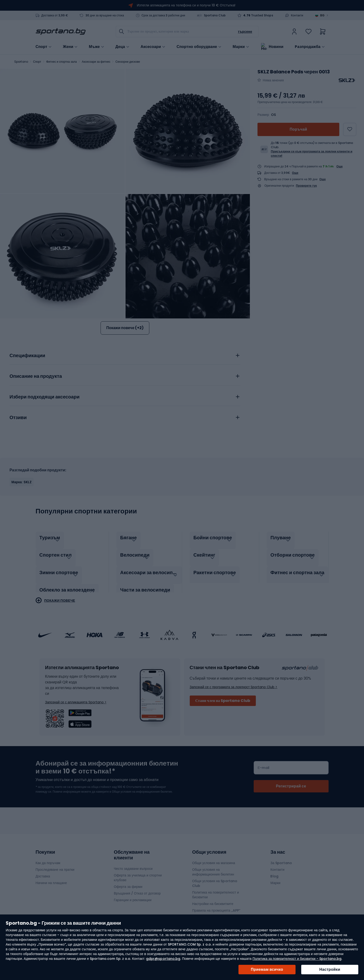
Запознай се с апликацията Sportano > (76, 697)
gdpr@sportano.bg (163, 959)
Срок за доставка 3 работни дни (163, 15)
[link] (294, 32)
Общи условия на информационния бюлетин (213, 867)
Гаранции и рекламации (133, 895)
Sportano (21, 62)
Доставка (43, 871)
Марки (239, 46)
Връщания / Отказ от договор (137, 888)
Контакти (297, 15)
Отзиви (18, 418)
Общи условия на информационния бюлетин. (142, 787)
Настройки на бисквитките (213, 899)
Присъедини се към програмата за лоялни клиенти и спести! (312, 154)
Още (340, 166)
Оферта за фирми (128, 882)
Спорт (37, 62)
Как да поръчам (48, 858)
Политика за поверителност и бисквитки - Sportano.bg (297, 959)
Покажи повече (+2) (125, 328)
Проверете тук (306, 186)
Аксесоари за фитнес (96, 62)
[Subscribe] (291, 781)
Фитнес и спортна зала (61, 62)
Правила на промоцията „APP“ (216, 905)
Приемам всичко (267, 969)
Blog (274, 871)
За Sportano (281, 858)
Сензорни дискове (128, 62)
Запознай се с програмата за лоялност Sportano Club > (234, 682)
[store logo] (61, 32)
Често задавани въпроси (133, 864)
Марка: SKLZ (22, 482)
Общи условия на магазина (214, 858)
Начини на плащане (51, 878)
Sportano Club (215, 15)
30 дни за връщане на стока (105, 15)
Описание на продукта (36, 376)
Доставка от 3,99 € (55, 15)
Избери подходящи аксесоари (44, 397)
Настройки (330, 969)
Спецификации (27, 356)
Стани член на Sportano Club (223, 696)
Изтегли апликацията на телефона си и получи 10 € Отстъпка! (186, 5)
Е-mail (264, 763)
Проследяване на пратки (55, 865)
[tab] (125, 354)
